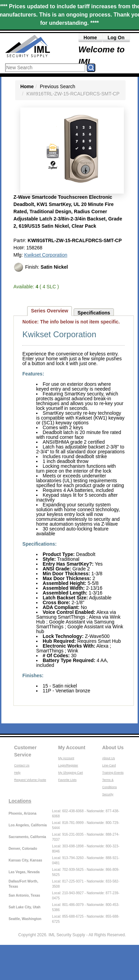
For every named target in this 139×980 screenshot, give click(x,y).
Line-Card (109, 765)
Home (90, 38)
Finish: (41, 267)
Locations (20, 801)
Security (108, 794)
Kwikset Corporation (46, 255)
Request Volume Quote (30, 780)
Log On (116, 38)
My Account (72, 747)
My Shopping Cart (71, 773)
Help (17, 773)
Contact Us (22, 765)
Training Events (113, 773)
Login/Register (68, 765)
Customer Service (25, 751)
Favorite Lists (67, 780)
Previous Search (58, 86)
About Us (113, 747)
